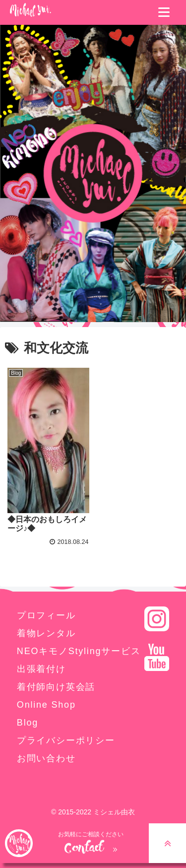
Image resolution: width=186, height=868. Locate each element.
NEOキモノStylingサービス (79, 651)
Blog (28, 723)
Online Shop (46, 705)
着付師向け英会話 (56, 687)
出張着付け (41, 669)
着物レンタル (46, 633)
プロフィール (46, 615)
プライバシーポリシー (66, 740)
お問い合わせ (46, 758)
